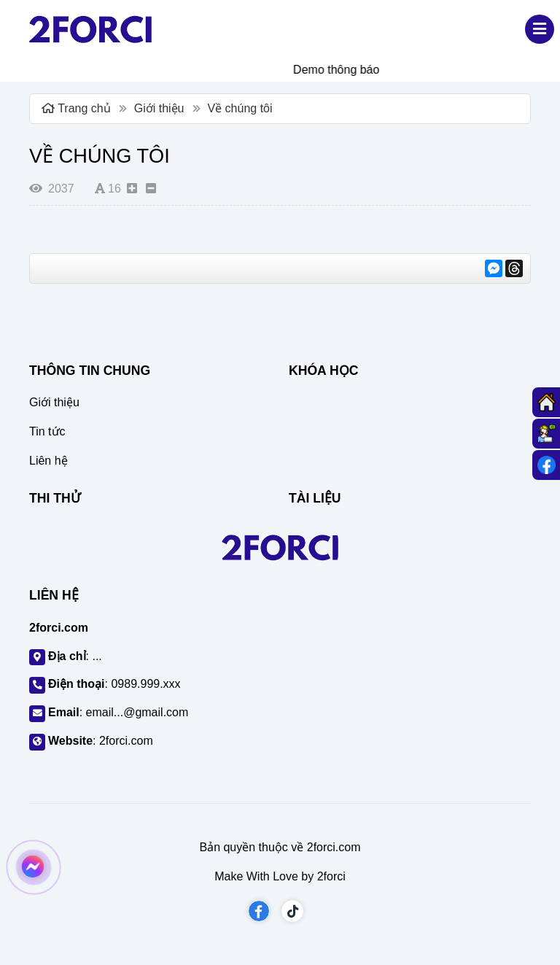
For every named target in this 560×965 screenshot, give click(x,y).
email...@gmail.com (137, 712)
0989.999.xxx (145, 684)
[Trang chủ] (546, 402)
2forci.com (126, 741)
